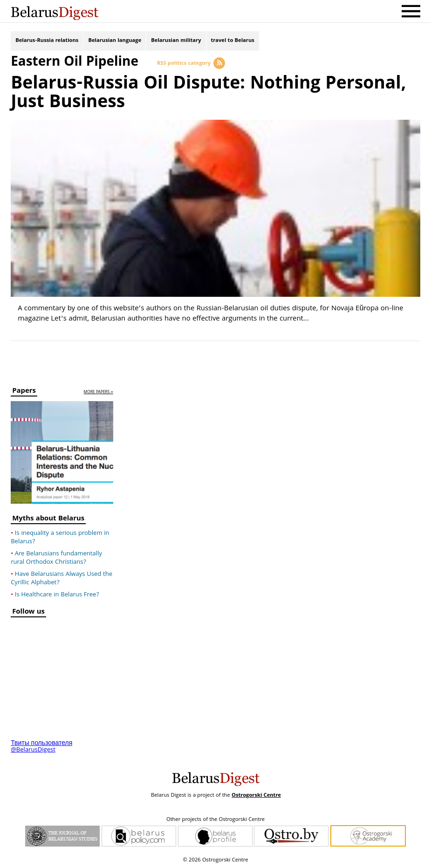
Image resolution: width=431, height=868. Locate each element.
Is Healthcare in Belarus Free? (57, 595)
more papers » (99, 393)
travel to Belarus (233, 41)
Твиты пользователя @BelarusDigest (41, 747)
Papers (24, 392)
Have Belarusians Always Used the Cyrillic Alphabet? (62, 579)
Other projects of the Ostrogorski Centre (215, 820)
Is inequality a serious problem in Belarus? (60, 538)
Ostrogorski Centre (256, 796)
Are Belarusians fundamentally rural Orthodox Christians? (56, 558)
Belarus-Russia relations (47, 41)
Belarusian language (115, 41)
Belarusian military (176, 41)
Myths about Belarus (48, 520)
